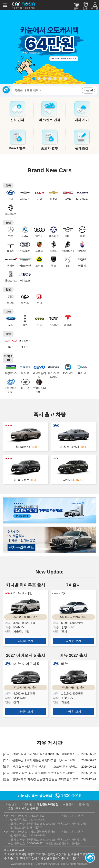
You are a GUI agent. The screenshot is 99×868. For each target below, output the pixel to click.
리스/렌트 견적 (49, 120)
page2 (39, 79)
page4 (50, 79)
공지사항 (84, 804)
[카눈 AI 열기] (89, 858)
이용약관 (27, 804)
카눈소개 (11, 804)
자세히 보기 (26, 641)
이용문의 (68, 804)
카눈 (23, 5)
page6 (60, 79)
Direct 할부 (17, 148)
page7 (66, 79)
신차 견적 (17, 120)
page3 (44, 79)
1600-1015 (71, 795)
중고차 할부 (49, 148)
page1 (34, 79)
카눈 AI (88, 90)
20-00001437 (35, 843)
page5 (55, 79)
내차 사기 (82, 120)
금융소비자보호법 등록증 (23, 808)
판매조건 (82, 148)
